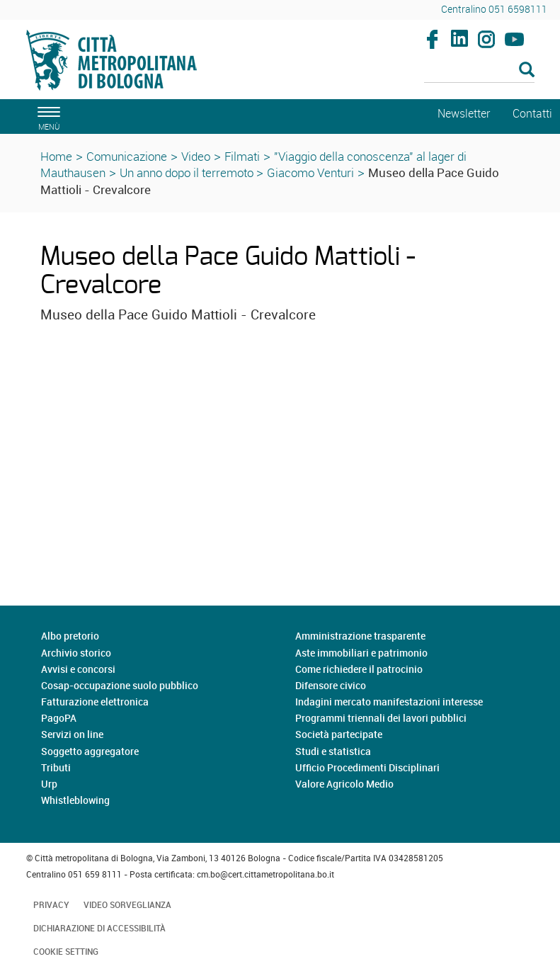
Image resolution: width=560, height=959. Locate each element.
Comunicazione (127, 156)
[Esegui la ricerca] (527, 70)
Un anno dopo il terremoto (188, 172)
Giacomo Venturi (310, 172)
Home (56, 156)
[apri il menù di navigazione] (47, 117)
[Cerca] (479, 71)
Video (196, 156)
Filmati (242, 156)
